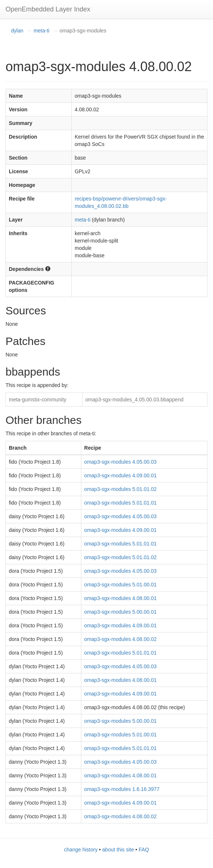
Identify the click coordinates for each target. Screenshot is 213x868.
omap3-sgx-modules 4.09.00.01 (120, 475)
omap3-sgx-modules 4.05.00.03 (120, 462)
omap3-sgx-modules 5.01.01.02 (120, 489)
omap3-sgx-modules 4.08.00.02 (120, 639)
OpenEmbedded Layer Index (48, 9)
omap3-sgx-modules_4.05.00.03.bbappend (134, 400)
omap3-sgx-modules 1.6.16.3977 (122, 789)
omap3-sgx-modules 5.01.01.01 (120, 503)
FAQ (144, 850)
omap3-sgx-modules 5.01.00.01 (120, 585)
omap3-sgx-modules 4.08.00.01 (120, 598)
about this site (118, 850)
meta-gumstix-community (38, 400)
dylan (17, 31)
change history (81, 850)
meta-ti (41, 31)
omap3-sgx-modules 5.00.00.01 (120, 612)
